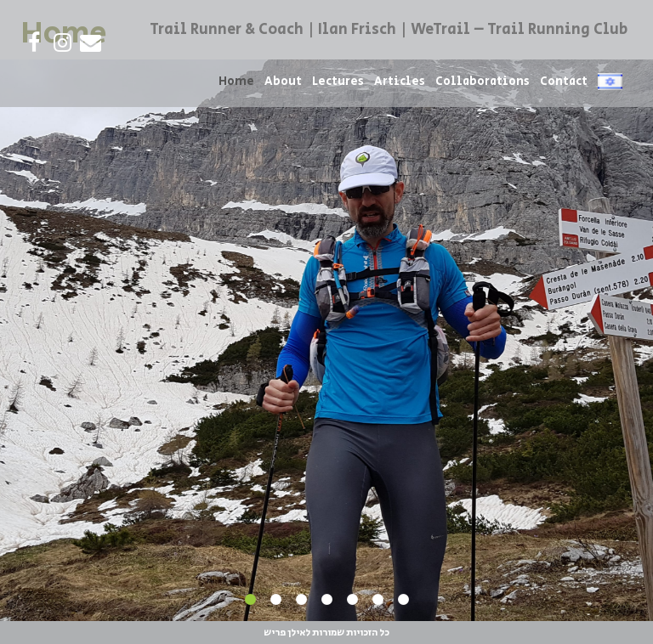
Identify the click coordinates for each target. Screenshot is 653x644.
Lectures (338, 82)
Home (236, 82)
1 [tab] (250, 600)
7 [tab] (403, 600)
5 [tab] (352, 600)
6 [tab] (378, 600)
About (283, 82)
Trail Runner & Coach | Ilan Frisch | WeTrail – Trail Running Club (389, 30)
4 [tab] (326, 600)
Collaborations (483, 82)
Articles (400, 82)
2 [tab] (275, 600)
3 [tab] (301, 600)
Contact (564, 82)
